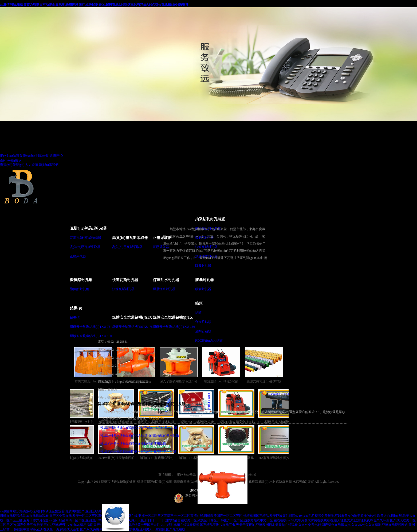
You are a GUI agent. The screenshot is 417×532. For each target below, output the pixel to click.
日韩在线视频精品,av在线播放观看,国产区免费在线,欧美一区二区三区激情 (52, 516)
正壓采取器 (78, 256)
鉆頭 (199, 303)
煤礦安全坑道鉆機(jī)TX (132, 317)
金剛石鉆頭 (203, 331)
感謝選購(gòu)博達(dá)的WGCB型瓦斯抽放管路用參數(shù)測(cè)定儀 (77, 443)
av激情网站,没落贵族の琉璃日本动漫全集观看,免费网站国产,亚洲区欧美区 (52, 511)
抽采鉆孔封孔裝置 (210, 219)
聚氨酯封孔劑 (81, 280)
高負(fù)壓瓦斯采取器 (85, 247)
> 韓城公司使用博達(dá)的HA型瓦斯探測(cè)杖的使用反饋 (138, 435)
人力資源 (32, 165)
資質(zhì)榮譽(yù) (12, 165)
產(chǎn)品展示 (11, 160)
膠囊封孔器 (203, 266)
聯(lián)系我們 (49, 165)
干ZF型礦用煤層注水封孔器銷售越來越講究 (77, 407)
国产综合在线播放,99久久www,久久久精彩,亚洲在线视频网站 (365, 525)
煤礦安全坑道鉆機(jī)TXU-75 (90, 327)
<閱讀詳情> (156, 418)
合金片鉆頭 (203, 322)
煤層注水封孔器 (166, 280)
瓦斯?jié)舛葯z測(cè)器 (88, 228)
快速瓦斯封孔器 (125, 280)
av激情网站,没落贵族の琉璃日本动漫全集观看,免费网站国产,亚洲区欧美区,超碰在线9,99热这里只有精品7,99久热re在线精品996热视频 (94, 5)
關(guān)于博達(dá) (36, 155)
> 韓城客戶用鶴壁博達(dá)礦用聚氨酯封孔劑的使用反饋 (137, 451)
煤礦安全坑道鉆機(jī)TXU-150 (91, 336)
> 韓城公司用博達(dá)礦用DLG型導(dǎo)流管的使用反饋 (137, 427)
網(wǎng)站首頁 (11, 155)
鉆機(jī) (76, 308)
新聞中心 (57, 155)
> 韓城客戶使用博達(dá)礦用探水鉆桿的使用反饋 (132, 443)
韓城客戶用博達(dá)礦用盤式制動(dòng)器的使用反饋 (142, 404)
